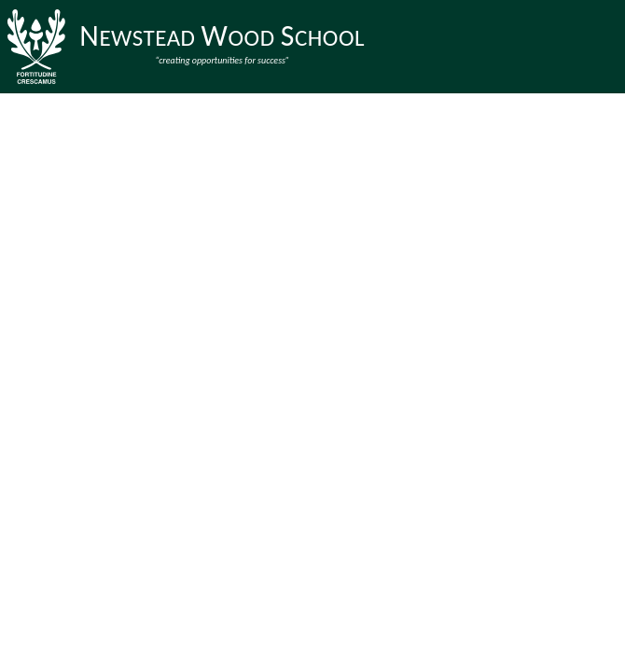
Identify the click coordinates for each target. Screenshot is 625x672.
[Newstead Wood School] (189, 47)
